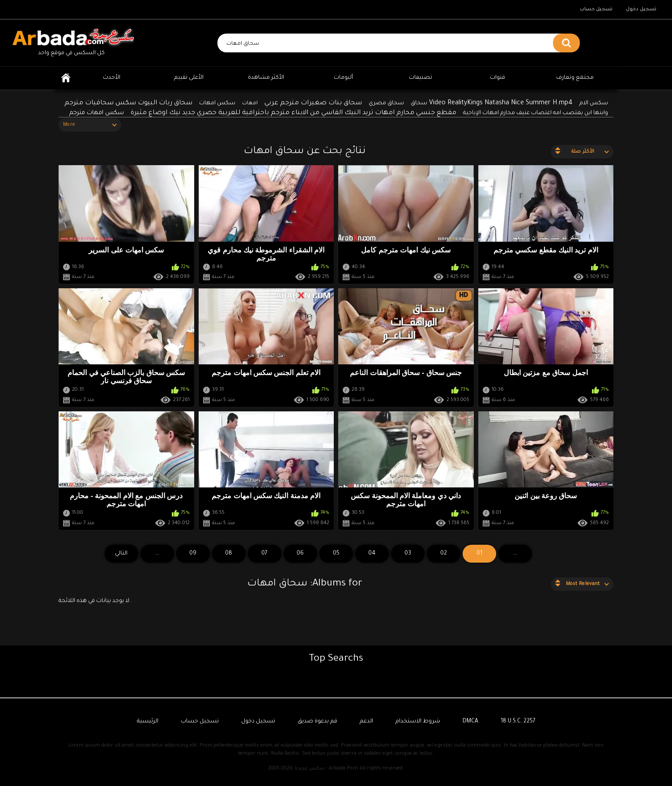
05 (336, 554)
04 (372, 554)
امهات (250, 104)
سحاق (419, 103)
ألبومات (343, 78)
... (157, 554)
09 (193, 554)
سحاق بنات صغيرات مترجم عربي (313, 103)
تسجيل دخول (641, 9)
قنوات (498, 78)
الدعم (366, 722)
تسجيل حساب (596, 9)
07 (264, 554)
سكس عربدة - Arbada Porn (326, 769)
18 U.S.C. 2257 (518, 722)
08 (229, 554)
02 (444, 554)
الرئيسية (66, 78)
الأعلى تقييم (189, 78)
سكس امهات (217, 103)
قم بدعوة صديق (317, 722)
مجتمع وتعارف (575, 78)
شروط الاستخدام (418, 722)
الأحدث (112, 78)
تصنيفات (421, 78)
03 (408, 554)
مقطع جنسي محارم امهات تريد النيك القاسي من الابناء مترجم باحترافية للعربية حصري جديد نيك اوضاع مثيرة (293, 113)
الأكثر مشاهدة (266, 78)
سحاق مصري (386, 103)
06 (300, 554)
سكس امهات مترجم (97, 113)
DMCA (470, 722)
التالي (121, 554)
